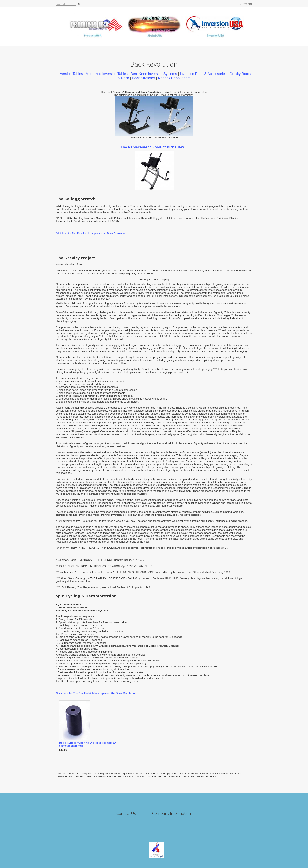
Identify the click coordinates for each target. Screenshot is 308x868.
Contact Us (126, 813)
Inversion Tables (70, 74)
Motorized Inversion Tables (107, 74)
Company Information (172, 813)
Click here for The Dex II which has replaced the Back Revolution (96, 693)
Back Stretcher (143, 78)
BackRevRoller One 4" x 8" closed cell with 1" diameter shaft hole (88, 744)
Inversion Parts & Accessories (203, 74)
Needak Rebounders (174, 78)
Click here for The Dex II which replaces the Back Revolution (91, 233)
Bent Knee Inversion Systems (154, 74)
